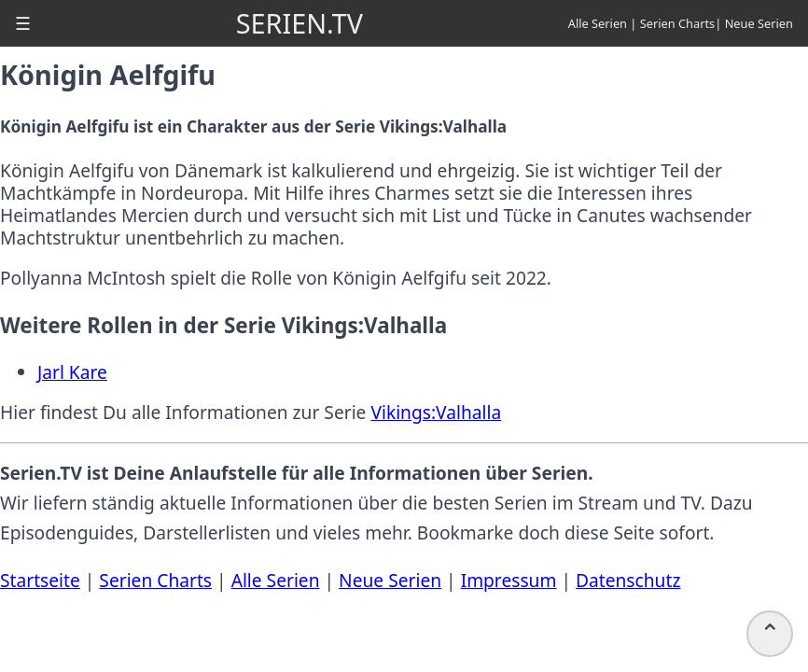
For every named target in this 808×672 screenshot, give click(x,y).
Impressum (509, 580)
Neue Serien (759, 23)
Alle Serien (598, 23)
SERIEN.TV (300, 23)
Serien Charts (678, 23)
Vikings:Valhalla (436, 412)
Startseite (40, 580)
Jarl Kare (72, 372)
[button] (23, 23)
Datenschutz (628, 580)
